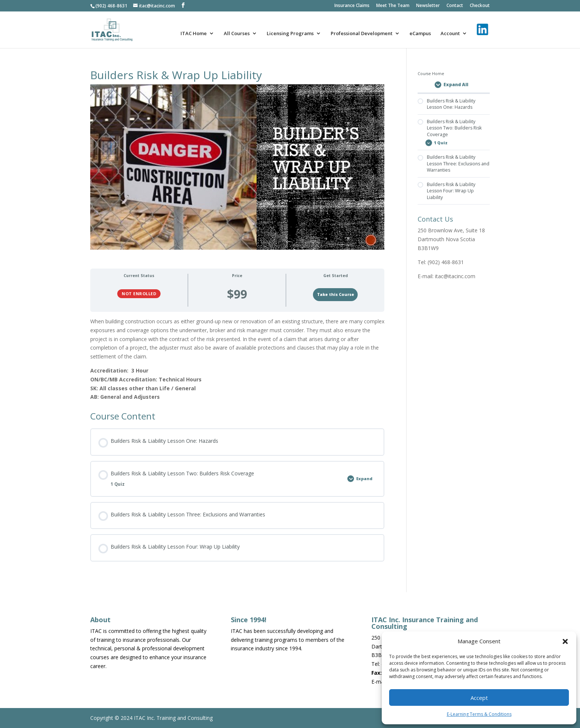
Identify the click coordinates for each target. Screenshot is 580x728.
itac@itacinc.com (455, 276)
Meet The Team (393, 6)
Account (450, 34)
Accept (479, 698)
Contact (455, 6)
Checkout (480, 6)
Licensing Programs (290, 34)
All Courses (237, 34)
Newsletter (428, 6)
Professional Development (362, 34)
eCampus (420, 34)
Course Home (431, 74)
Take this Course (335, 294)
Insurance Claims (352, 6)
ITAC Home (194, 34)
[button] (565, 641)
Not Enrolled (139, 294)
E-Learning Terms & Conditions (479, 714)
